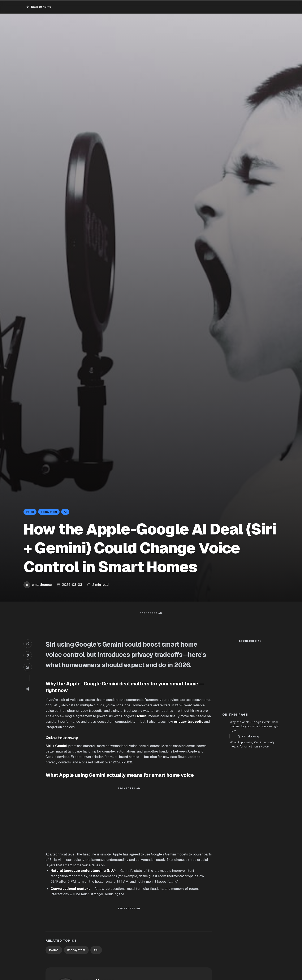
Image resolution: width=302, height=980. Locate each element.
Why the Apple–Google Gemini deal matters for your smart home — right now (254, 802)
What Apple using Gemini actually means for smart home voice (252, 820)
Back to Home (39, 7)
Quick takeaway (249, 812)
